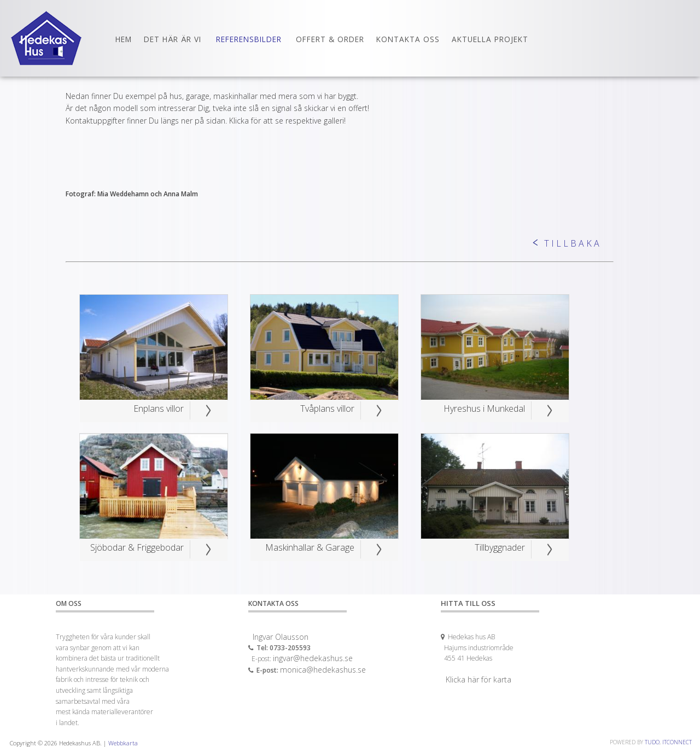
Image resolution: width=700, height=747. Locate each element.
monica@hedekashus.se (323, 670)
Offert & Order (330, 39)
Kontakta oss (408, 39)
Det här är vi (173, 39)
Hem (124, 39)
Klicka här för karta (479, 679)
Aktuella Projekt (490, 39)
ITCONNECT (677, 742)
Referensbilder (249, 39)
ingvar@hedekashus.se (313, 658)
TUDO (652, 742)
